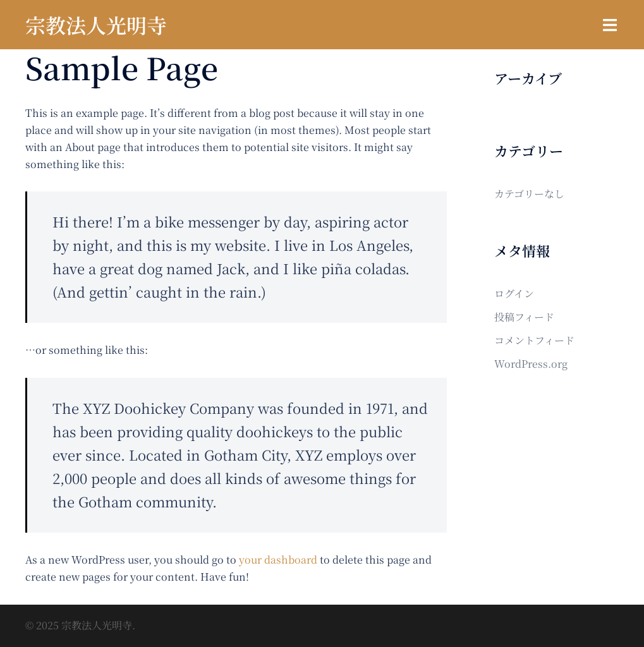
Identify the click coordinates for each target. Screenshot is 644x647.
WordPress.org (531, 364)
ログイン (514, 293)
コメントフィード (534, 340)
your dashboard (278, 559)
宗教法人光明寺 (96, 25)
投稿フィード (524, 317)
